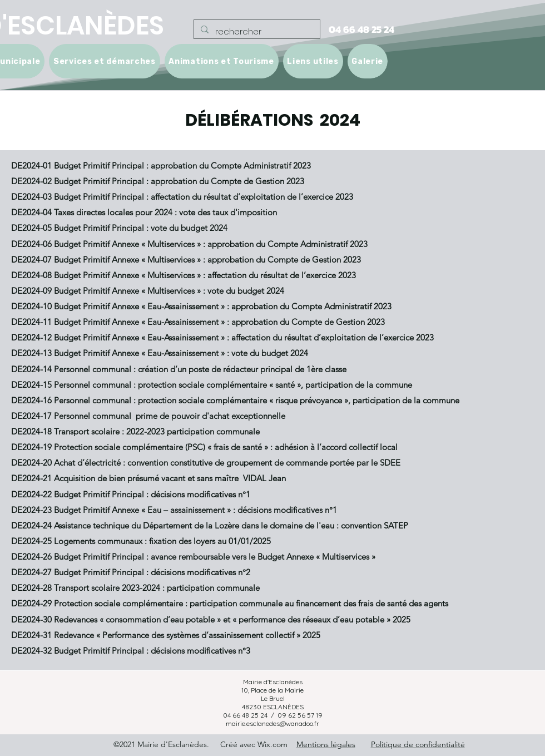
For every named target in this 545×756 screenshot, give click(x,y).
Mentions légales (326, 744)
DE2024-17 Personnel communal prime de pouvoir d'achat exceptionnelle (148, 416)
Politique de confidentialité (418, 744)
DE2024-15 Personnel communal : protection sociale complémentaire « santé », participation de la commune (212, 385)
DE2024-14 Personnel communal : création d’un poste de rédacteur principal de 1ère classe (179, 369)
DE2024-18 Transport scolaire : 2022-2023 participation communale (135, 431)
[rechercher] (256, 32)
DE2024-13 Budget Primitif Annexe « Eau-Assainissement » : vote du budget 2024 (160, 353)
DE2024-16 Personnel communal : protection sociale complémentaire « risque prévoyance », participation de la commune (235, 400)
